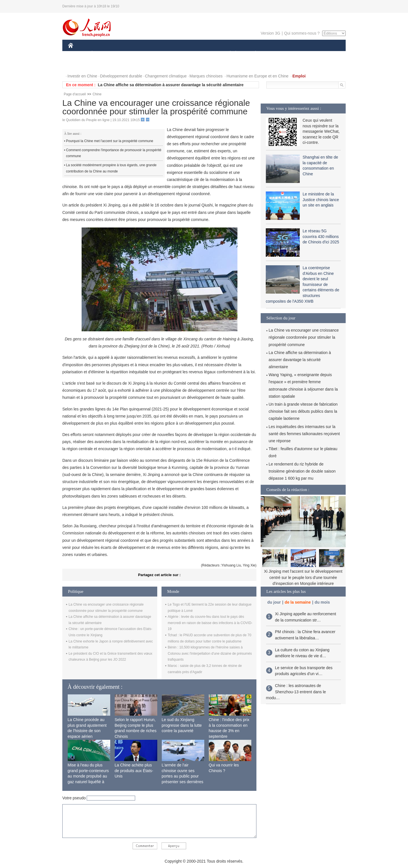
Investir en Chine (82, 76)
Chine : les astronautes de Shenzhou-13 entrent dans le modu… (296, 692)
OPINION (326, 53)
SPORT (275, 53)
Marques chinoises (206, 76)
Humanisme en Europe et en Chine (257, 76)
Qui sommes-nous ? (302, 33)
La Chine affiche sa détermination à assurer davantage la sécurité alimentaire (171, 85)
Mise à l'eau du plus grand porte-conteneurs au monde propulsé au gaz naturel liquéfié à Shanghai (88, 776)
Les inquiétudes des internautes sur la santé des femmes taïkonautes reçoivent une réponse (304, 434)
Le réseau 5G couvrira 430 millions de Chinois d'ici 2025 (321, 236)
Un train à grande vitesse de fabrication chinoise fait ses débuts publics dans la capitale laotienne (303, 411)
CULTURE (202, 53)
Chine (97, 94)
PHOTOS (80, 65)
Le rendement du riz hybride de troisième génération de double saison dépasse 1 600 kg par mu (302, 471)
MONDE (128, 53)
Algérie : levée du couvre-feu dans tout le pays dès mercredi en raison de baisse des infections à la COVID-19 (210, 623)
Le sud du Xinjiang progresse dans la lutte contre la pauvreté (182, 725)
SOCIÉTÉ (228, 53)
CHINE (78, 53)
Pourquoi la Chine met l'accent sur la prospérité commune (110, 141)
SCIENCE (177, 53)
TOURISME (299, 53)
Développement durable (121, 76)
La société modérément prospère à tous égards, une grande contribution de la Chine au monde (111, 168)
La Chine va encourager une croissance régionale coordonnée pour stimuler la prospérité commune (304, 337)
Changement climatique (166, 76)
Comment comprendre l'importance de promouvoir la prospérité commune (114, 153)
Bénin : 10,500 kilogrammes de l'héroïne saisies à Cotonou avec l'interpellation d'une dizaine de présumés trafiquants (210, 653)
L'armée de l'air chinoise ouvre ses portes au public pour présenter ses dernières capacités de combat (183, 776)
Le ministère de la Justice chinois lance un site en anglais (321, 200)
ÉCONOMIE (102, 53)
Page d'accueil (75, 94)
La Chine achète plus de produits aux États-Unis (134, 771)
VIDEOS (102, 65)
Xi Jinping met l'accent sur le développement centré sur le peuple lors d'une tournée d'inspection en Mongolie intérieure (303, 577)
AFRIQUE (152, 53)
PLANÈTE (253, 53)
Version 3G (270, 33)
